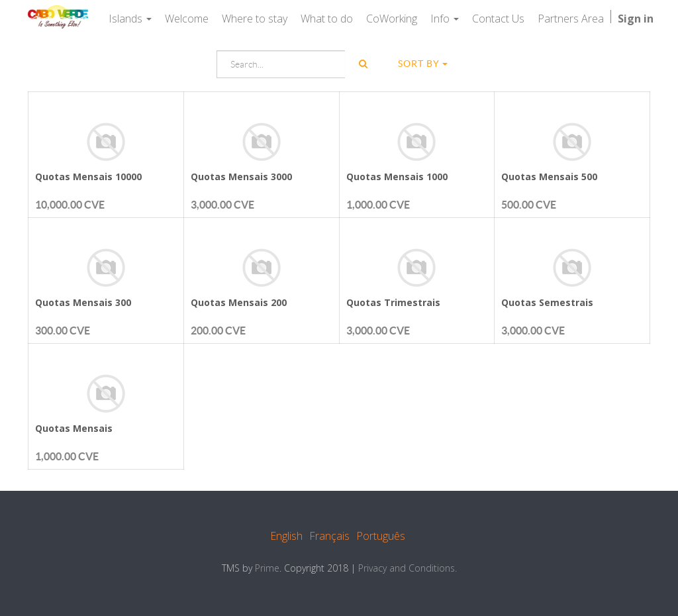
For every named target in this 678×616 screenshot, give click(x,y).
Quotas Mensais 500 (549, 177)
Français (329, 536)
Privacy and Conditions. (408, 568)
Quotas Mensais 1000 (397, 177)
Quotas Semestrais (547, 302)
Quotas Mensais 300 (83, 302)
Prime (267, 568)
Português (381, 536)
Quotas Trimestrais (393, 302)
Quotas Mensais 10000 (88, 177)
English (286, 536)
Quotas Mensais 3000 (241, 177)
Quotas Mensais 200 (239, 302)
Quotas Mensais (74, 428)
